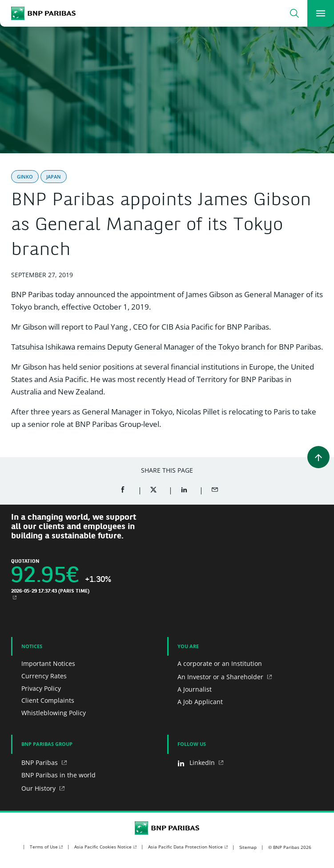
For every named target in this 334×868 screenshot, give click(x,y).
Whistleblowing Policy (54, 713)
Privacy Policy (41, 688)
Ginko (25, 177)
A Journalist (195, 689)
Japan (54, 177)
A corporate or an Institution (220, 663)
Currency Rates (44, 676)
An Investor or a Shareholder (221, 677)
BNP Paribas (40, 762)
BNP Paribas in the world (58, 775)
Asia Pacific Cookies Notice (103, 847)
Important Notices (48, 663)
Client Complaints (48, 700)
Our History (39, 788)
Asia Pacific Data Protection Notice (185, 847)
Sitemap (248, 847)
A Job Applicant (200, 702)
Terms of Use (44, 847)
